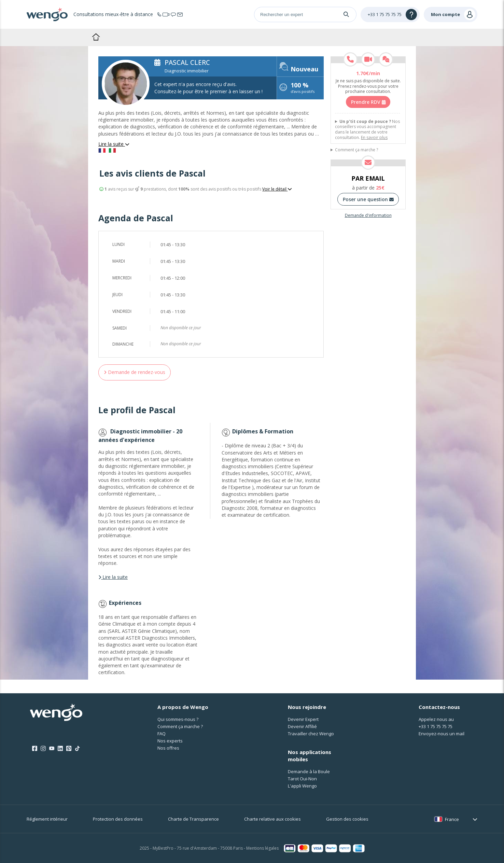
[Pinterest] (69, 749)
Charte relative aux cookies (272, 819)
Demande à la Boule (309, 771)
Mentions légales (262, 848)
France (452, 819)
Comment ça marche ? (356, 150)
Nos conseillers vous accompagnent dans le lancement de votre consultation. (367, 129)
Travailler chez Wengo (311, 734)
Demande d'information (368, 215)
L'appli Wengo (302, 786)
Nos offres (168, 748)
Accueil (96, 37)
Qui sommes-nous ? (178, 719)
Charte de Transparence (193, 819)
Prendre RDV (368, 102)
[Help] (390, 15)
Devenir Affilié (302, 726)
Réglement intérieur (47, 819)
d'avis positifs (303, 89)
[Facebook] (35, 749)
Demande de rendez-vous (135, 372)
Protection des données (118, 819)
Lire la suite (114, 144)
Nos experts (170, 741)
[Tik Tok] (77, 749)
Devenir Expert (303, 719)
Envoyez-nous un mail (442, 734)
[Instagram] (43, 749)
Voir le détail (277, 189)
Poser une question (368, 199)
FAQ (162, 734)
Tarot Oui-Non (302, 779)
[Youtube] (52, 749)
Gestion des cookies (347, 819)
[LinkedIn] (60, 749)
